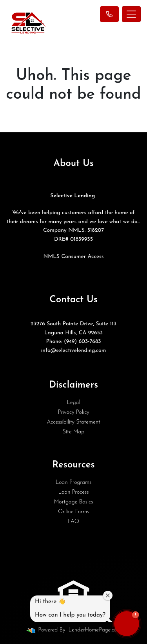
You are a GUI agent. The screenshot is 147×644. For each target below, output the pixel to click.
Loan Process (74, 492)
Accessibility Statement (73, 422)
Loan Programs (73, 483)
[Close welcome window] (108, 595)
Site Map (73, 432)
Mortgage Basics (74, 502)
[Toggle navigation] (131, 14)
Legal (73, 403)
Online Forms (73, 512)
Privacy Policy (73, 412)
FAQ (73, 522)
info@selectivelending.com (74, 351)
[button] (127, 624)
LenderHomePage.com (95, 630)
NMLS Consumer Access (73, 257)
